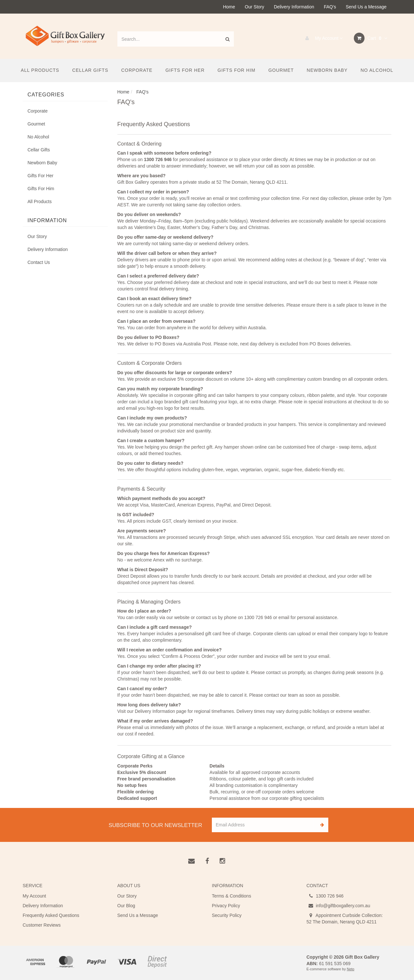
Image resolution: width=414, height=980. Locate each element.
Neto (350, 969)
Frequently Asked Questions (51, 915)
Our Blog (126, 906)
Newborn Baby (327, 70)
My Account (322, 38)
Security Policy (227, 915)
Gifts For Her (185, 70)
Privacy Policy (226, 906)
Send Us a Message (366, 7)
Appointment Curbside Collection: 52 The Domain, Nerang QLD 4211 (345, 918)
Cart (370, 38)
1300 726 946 (325, 896)
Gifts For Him (237, 70)
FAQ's (330, 7)
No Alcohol (377, 70)
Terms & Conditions (231, 896)
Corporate (137, 70)
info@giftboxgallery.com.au (338, 906)
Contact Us (39, 262)
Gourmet (281, 70)
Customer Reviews (42, 925)
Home (229, 7)
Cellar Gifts (90, 70)
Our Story (255, 7)
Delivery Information (294, 7)
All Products (40, 70)
